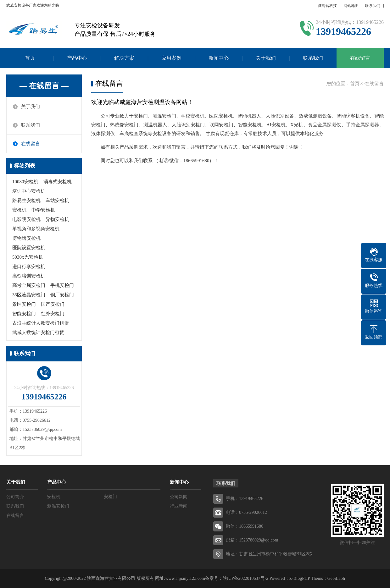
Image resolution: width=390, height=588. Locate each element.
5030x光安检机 (28, 257)
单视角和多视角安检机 (36, 229)
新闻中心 (219, 58)
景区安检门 (24, 304)
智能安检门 (24, 314)
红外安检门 (53, 314)
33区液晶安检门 (29, 295)
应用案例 (171, 58)
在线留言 (360, 58)
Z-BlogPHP (300, 578)
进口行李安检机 (29, 267)
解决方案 (124, 58)
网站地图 (351, 6)
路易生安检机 (26, 201)
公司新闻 (179, 497)
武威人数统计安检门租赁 (38, 332)
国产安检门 (53, 304)
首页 (30, 58)
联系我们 (373, 6)
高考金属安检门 (29, 285)
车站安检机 (57, 201)
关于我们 (266, 58)
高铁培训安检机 (29, 276)
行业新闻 (179, 506)
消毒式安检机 (58, 182)
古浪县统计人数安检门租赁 (41, 323)
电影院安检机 (26, 219)
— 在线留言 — (44, 86)
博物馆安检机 (26, 238)
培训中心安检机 (29, 191)
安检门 (110, 497)
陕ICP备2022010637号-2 (245, 578)
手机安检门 (62, 285)
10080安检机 (25, 182)
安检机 (19, 210)
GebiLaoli (336, 578)
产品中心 (77, 58)
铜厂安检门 (62, 295)
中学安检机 (43, 210)
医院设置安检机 (29, 248)
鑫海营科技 (327, 6)
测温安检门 (58, 506)
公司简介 (15, 497)
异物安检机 (57, 219)
